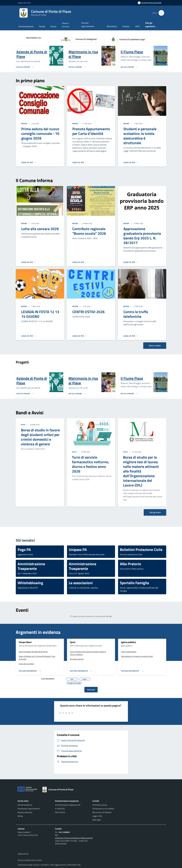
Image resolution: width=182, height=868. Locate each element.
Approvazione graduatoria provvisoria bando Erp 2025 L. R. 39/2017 (142, 236)
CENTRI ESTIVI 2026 (88, 312)
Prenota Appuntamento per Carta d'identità (91, 131)
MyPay (20, 816)
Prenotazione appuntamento (29, 809)
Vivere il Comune (66, 25)
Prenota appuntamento (88, 25)
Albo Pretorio (60, 812)
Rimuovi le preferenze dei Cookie (30, 860)
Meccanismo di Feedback (102, 812)
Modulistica (112, 26)
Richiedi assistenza (25, 805)
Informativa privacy (100, 805)
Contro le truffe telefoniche (136, 314)
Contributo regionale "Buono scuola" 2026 (89, 231)
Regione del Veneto (24, 3)
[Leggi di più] (28, 162)
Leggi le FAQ (97, 816)
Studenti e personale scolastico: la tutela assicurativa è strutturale (140, 136)
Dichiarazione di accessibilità (103, 809)
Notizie (24, 124)
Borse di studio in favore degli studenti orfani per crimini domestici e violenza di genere (40, 437)
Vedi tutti (91, 690)
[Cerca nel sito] (161, 13)
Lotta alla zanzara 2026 (40, 229)
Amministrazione (26, 26)
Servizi (53, 26)
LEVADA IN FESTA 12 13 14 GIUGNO (40, 314)
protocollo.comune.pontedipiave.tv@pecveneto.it (74, 838)
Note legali (97, 820)
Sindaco (126, 26)
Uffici (137, 26)
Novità (42, 26)
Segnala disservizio (25, 812)
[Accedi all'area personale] (150, 3)
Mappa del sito (23, 854)
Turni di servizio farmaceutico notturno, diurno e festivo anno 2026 (91, 464)
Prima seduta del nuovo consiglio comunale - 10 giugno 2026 (40, 133)
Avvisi (23, 425)
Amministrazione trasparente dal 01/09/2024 (68, 807)
